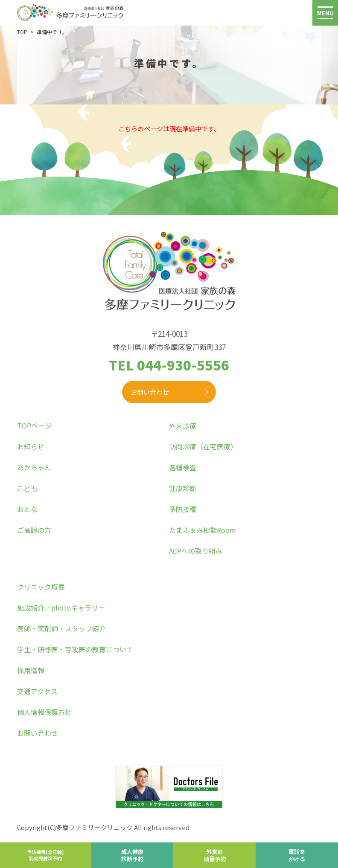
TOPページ (34, 425)
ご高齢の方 (34, 530)
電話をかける (297, 855)
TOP (22, 32)
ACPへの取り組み (196, 551)
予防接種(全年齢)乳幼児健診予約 (45, 855)
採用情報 (31, 670)
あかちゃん (34, 467)
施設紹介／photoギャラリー (61, 608)
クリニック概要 (41, 587)
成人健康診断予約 (132, 855)
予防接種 (183, 509)
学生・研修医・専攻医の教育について (75, 649)
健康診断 (183, 488)
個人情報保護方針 (44, 712)
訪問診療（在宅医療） (203, 446)
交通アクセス (37, 691)
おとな (27, 509)
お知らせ (31, 446)
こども (27, 488)
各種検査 (183, 467)
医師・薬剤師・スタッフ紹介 (61, 628)
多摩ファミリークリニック (94, 827)
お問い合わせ (150, 392)
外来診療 (183, 425)
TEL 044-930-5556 (169, 365)
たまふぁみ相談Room (203, 530)
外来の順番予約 (215, 855)
